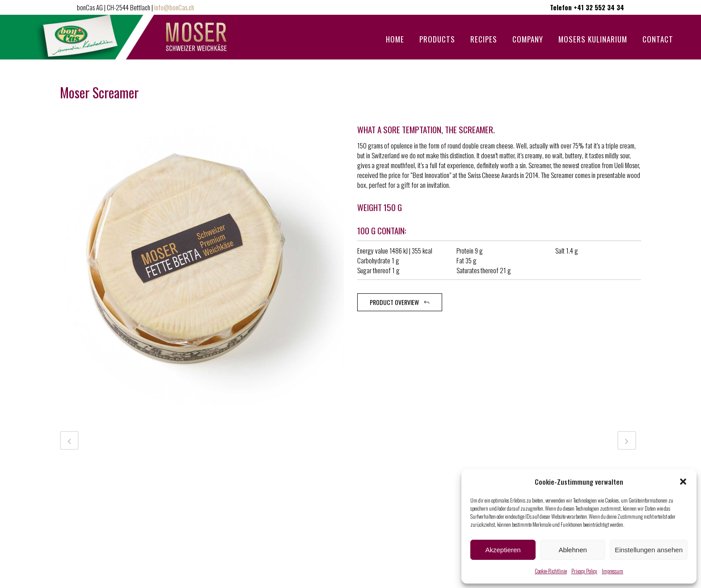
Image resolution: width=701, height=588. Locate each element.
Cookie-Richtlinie (551, 571)
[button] (683, 482)
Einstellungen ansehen (649, 550)
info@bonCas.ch (174, 7)
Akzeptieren (503, 550)
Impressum (612, 571)
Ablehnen (572, 550)
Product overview (400, 302)
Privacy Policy (584, 571)
